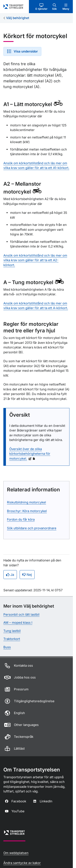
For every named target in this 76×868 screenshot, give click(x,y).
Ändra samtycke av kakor (22, 863)
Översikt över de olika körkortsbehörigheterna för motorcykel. (30, 454)
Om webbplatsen (16, 853)
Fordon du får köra (21, 519)
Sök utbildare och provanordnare (32, 528)
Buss (7, 647)
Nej (27, 575)
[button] (41, 7)
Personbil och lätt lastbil (21, 614)
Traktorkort (12, 639)
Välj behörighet (18, 18)
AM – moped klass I (18, 623)
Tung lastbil (12, 631)
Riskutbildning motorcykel (26, 502)
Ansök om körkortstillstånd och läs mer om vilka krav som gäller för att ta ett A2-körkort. (35, 260)
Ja (10, 575)
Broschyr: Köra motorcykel (27, 511)
